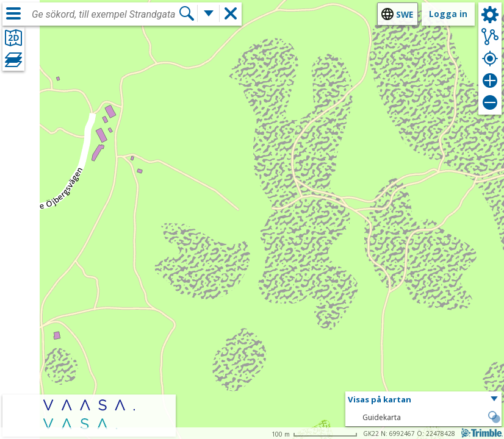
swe (405, 14)
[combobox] (105, 15)
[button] (423, 400)
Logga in (448, 14)
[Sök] (187, 13)
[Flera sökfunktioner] (209, 13)
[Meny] (13, 13)
